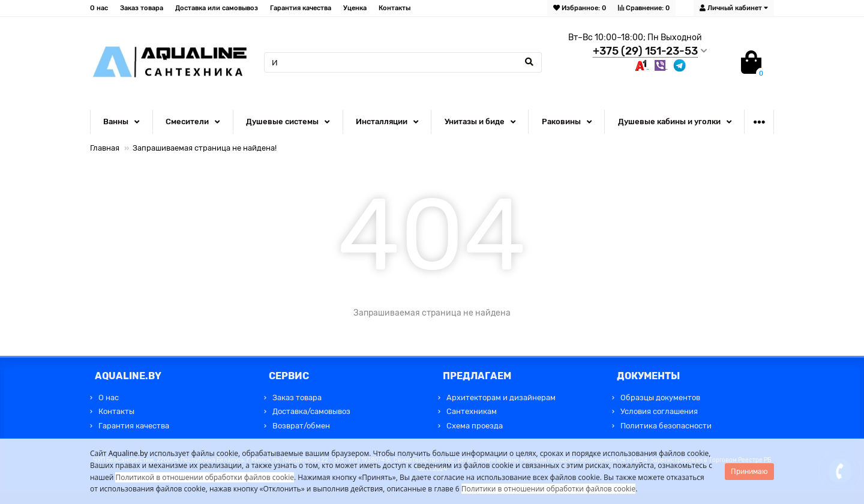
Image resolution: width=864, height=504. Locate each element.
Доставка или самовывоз (217, 8)
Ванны (116, 121)
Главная (105, 148)
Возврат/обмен (301, 426)
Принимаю (749, 472)
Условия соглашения (659, 411)
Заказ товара (142, 8)
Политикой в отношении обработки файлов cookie (205, 477)
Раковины (561, 121)
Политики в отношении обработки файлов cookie (548, 489)
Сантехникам (472, 411)
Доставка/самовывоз (311, 411)
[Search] (403, 62)
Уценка (355, 8)
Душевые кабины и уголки (669, 121)
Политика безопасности (666, 426)
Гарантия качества (301, 8)
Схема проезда (475, 426)
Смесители (187, 121)
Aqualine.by (128, 453)
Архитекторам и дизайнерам (501, 397)
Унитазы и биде (475, 121)
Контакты (394, 8)
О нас (99, 8)
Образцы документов (660, 397)
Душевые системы (282, 121)
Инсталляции (382, 121)
